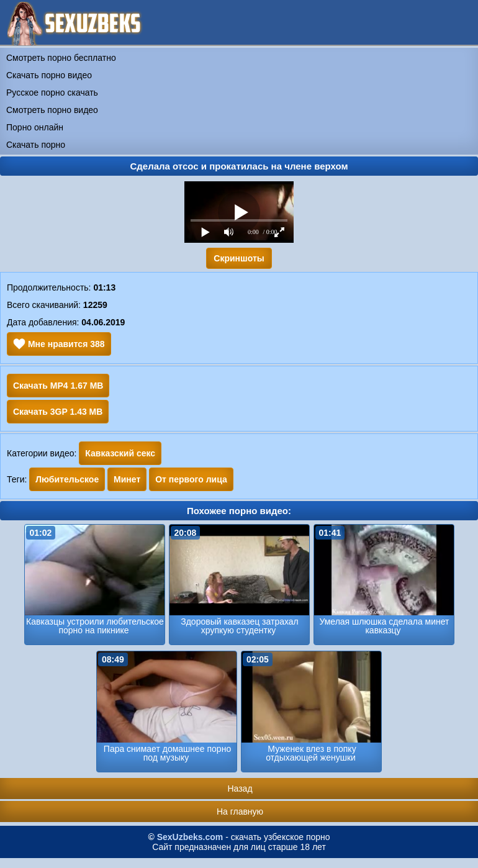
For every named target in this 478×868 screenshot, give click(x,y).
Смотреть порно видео (52, 110)
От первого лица (191, 479)
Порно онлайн (35, 127)
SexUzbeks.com (190, 837)
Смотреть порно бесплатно (61, 58)
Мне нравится (59, 344)
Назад (240, 789)
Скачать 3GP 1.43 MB (58, 412)
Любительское (67, 479)
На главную (240, 811)
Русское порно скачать (52, 93)
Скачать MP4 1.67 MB (58, 386)
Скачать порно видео (49, 75)
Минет (127, 479)
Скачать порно (36, 145)
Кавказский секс (120, 453)
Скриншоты (239, 258)
